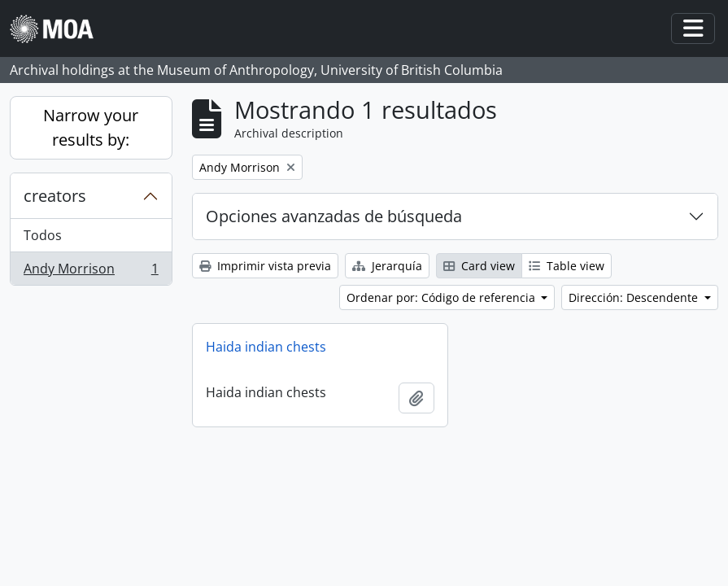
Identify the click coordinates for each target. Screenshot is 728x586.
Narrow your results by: (91, 127)
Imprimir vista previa (265, 266)
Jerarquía (387, 266)
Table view (567, 266)
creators (55, 196)
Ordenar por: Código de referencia (442, 297)
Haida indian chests (266, 347)
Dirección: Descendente (635, 297)
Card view (479, 266)
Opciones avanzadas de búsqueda (334, 216)
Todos (43, 235)
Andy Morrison (91, 272)
